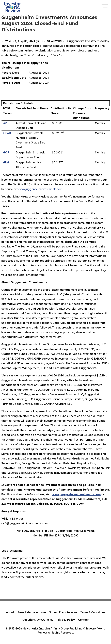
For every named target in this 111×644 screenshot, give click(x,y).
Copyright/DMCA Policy (38, 620)
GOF (6, 152)
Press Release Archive (32, 612)
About (10, 612)
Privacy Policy (66, 620)
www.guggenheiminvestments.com (40, 189)
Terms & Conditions (93, 612)
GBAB (7, 133)
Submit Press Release (63, 612)
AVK (6, 123)
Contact (83, 620)
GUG (6, 162)
